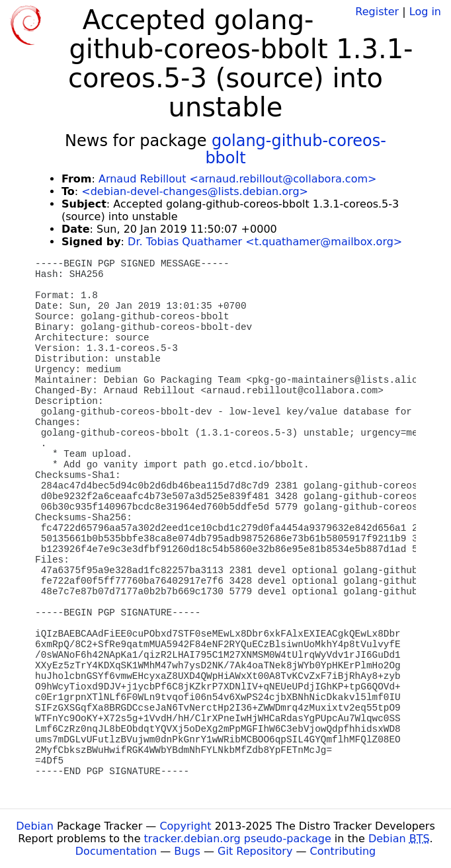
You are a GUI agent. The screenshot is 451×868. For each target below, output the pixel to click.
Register (377, 12)
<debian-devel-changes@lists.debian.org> (195, 191)
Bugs (187, 851)
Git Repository (255, 851)
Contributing (343, 851)
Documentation (116, 851)
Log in (425, 12)
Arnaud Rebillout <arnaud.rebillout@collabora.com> (237, 179)
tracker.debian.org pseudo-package (238, 839)
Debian (35, 826)
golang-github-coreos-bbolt (296, 149)
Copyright (185, 826)
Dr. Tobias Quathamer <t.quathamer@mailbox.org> (265, 242)
